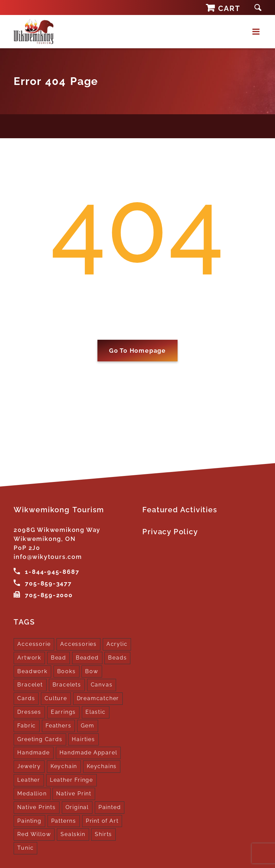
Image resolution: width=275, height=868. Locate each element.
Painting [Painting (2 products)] (29, 820)
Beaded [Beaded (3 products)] (87, 657)
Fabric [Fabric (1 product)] (27, 725)
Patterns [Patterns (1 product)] (64, 820)
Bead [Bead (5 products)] (59, 657)
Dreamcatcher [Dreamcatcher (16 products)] (98, 697)
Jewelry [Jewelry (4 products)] (29, 766)
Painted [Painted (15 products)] (110, 806)
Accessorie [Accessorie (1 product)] (34, 643)
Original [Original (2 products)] (77, 806)
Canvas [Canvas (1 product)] (102, 684)
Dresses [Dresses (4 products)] (29, 711)
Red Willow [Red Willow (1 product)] (34, 834)
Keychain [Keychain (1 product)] (64, 766)
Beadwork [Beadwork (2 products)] (32, 670)
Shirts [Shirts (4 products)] (103, 834)
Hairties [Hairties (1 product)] (83, 738)
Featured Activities (180, 510)
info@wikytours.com (48, 557)
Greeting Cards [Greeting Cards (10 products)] (40, 738)
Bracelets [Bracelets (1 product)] (67, 684)
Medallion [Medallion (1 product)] (32, 793)
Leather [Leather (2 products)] (29, 779)
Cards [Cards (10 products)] (26, 697)
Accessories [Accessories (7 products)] (78, 643)
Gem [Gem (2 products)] (87, 725)
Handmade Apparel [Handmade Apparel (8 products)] (88, 752)
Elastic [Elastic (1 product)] (96, 711)
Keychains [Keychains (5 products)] (102, 766)
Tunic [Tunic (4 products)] (25, 847)
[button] (258, 7)
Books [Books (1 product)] (67, 670)
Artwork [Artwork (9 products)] (29, 657)
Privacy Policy (170, 532)
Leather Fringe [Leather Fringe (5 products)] (71, 779)
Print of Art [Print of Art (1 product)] (102, 820)
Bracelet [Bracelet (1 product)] (30, 684)
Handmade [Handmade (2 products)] (33, 752)
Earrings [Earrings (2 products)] (63, 711)
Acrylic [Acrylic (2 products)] (117, 643)
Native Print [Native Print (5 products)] (74, 793)
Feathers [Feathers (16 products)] (58, 725)
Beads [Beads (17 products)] (117, 657)
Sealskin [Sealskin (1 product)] (73, 834)
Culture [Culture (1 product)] (56, 697)
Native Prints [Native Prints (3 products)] (36, 806)
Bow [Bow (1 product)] (92, 670)
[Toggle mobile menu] (257, 31)
